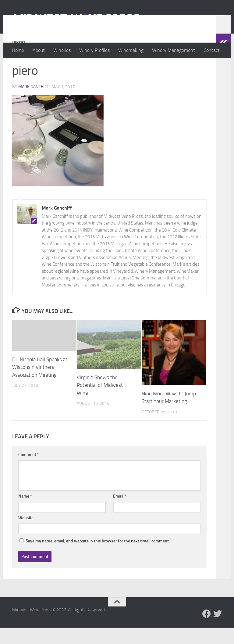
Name (25, 512)
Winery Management (174, 50)
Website (26, 534)
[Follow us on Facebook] (207, 630)
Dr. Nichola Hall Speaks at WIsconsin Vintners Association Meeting (40, 392)
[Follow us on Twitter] (218, 630)
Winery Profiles (94, 50)
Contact (212, 50)
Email (120, 512)
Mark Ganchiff (34, 111)
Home (18, 50)
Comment (29, 471)
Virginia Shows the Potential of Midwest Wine (100, 410)
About (39, 50)
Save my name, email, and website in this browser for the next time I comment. (98, 557)
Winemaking (131, 50)
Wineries (62, 50)
